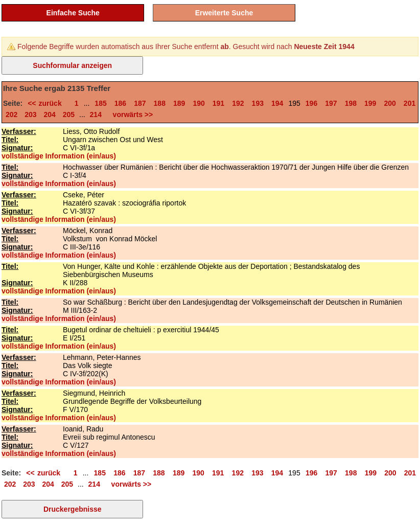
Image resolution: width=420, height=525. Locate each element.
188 (160, 103)
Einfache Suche (73, 13)
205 (69, 115)
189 (179, 103)
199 (370, 103)
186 (120, 103)
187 (140, 103)
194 (277, 103)
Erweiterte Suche (224, 13)
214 (96, 115)
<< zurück (47, 103)
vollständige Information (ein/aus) (59, 156)
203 (30, 115)
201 (410, 103)
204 (50, 115)
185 (100, 103)
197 (331, 103)
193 (258, 103)
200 (390, 103)
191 (218, 103)
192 (238, 103)
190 (199, 103)
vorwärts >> (131, 115)
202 (11, 115)
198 (351, 103)
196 (311, 103)
